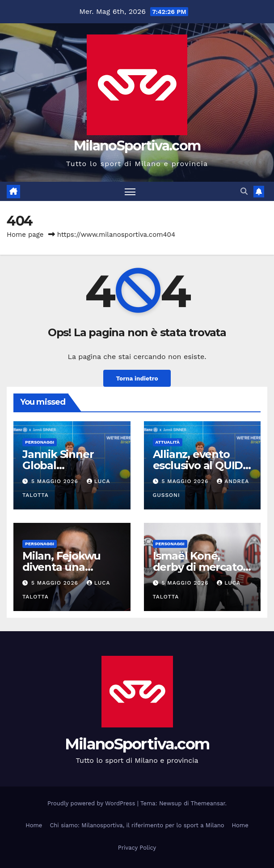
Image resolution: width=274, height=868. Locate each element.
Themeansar (208, 803)
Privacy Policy (137, 848)
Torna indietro (137, 378)
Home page (25, 235)
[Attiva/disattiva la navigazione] (130, 191)
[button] (244, 191)
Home (34, 825)
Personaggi (40, 442)
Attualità (168, 442)
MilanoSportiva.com (137, 146)
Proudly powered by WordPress (92, 803)
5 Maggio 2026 (56, 481)
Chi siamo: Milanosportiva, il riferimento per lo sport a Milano (137, 825)
